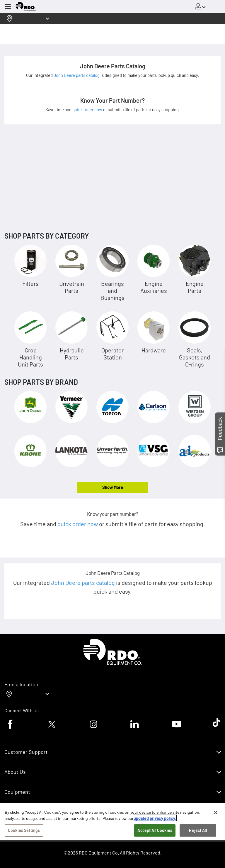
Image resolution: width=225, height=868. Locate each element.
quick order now (88, 109)
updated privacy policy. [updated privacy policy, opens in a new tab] (155, 829)
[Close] (216, 823)
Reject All (198, 841)
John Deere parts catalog (77, 75)
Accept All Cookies (155, 841)
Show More (113, 487)
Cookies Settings (24, 841)
